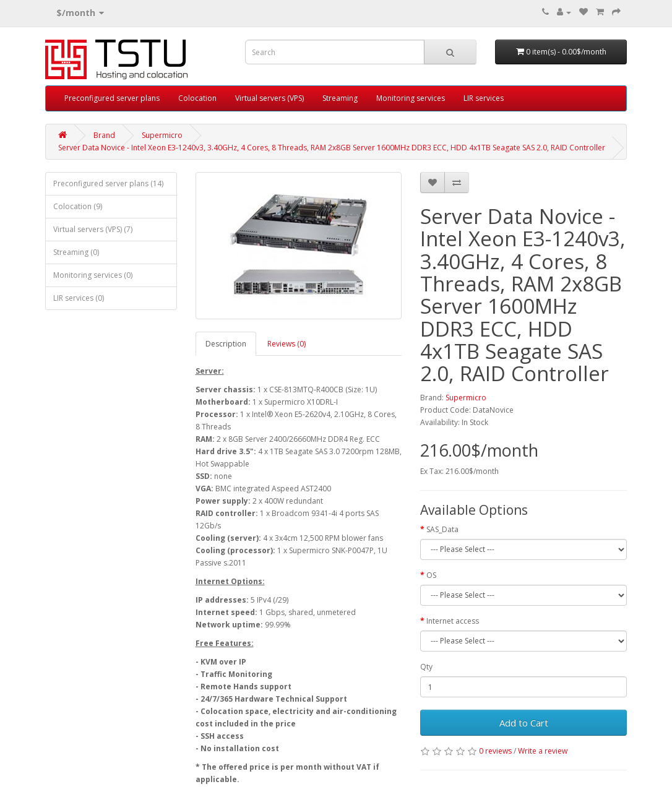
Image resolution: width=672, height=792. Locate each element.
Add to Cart (524, 723)
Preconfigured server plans (112, 98)
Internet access (453, 621)
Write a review (543, 751)
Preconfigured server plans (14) (108, 183)
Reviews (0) (286, 344)
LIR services (484, 98)
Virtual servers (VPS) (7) (93, 229)
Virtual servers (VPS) (269, 98)
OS (431, 575)
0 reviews (495, 751)
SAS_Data (442, 529)
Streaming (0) (76, 252)
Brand (104, 135)
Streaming (340, 98)
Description (226, 344)
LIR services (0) (79, 298)
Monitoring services (411, 98)
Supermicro (162, 135)
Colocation (197, 98)
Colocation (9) (78, 206)
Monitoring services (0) (93, 275)
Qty (426, 667)
